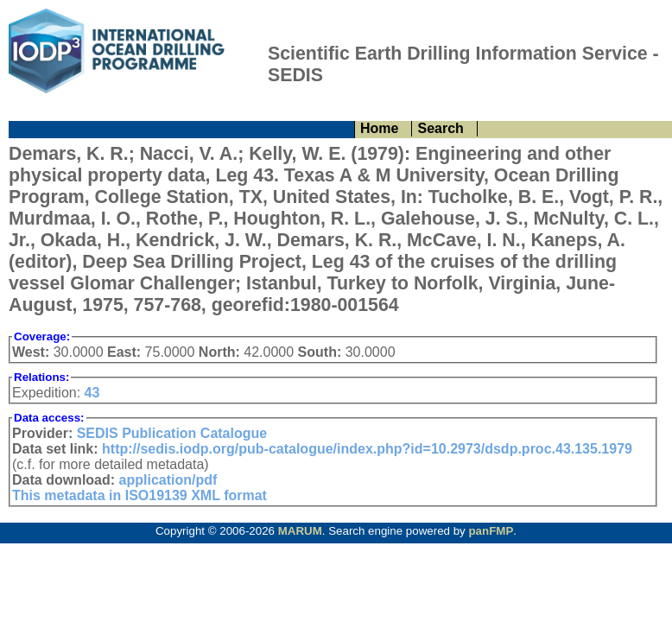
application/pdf (168, 480)
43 (92, 393)
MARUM (300, 531)
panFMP (491, 531)
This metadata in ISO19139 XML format (139, 495)
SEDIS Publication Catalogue (172, 433)
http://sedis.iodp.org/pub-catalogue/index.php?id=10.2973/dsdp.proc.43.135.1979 (367, 449)
